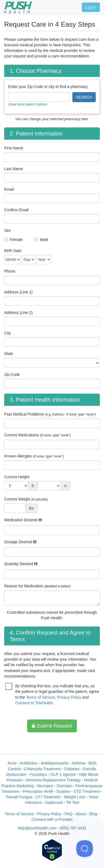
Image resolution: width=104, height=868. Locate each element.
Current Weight (26, 499)
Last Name (14, 169)
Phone (10, 271)
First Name (14, 148)
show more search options (28, 104)
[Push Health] (18, 7)
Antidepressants (55, 763)
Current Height (17, 477)
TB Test (73, 802)
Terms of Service (40, 697)
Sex (7, 230)
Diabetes (72, 769)
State (9, 354)
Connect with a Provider (52, 819)
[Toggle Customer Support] (85, 849)
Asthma (78, 763)
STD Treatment (87, 791)
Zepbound (54, 802)
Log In (91, 7)
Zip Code (12, 374)
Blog (93, 814)
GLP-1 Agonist (63, 774)
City (7, 333)
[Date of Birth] (13, 260)
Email (9, 189)
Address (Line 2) (18, 313)
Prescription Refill (38, 791)
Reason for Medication (37, 586)
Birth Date (13, 251)
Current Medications (37, 435)
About (81, 814)
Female (16, 240)
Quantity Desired (19, 564)
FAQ (69, 814)
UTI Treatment (48, 797)
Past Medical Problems (50, 414)
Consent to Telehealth (34, 703)
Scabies (63, 791)
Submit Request (52, 726)
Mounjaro (45, 786)
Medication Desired (21, 520)
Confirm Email (16, 210)
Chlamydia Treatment (42, 769)
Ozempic (64, 786)
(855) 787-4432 (73, 828)
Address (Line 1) (18, 292)
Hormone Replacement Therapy (53, 780)
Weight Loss (74, 797)
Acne (12, 763)
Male (44, 240)
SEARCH (84, 97)
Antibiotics (29, 763)
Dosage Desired (18, 542)
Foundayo (38, 774)
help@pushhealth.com (37, 828)
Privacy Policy (69, 697)
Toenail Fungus (19, 797)
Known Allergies (34, 456)
